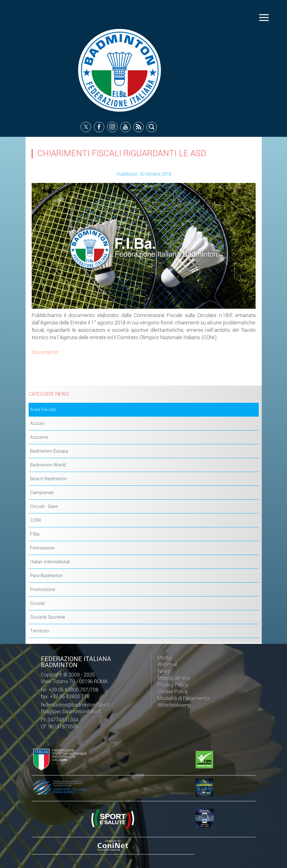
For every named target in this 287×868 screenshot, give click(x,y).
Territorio (40, 631)
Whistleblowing (174, 705)
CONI (36, 521)
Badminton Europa (49, 451)
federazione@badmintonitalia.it (75, 705)
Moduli (165, 658)
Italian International (50, 562)
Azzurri (37, 424)
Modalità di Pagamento (184, 698)
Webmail (167, 665)
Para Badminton (46, 576)
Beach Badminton (48, 479)
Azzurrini (39, 438)
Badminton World (48, 465)
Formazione (42, 548)
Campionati (42, 493)
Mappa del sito (174, 678)
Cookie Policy (173, 692)
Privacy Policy (173, 685)
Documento (45, 353)
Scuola (37, 604)
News (164, 671)
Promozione (43, 590)
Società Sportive (48, 617)
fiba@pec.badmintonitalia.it (71, 712)
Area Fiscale (43, 410)
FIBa (35, 534)
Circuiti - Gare (44, 507)
